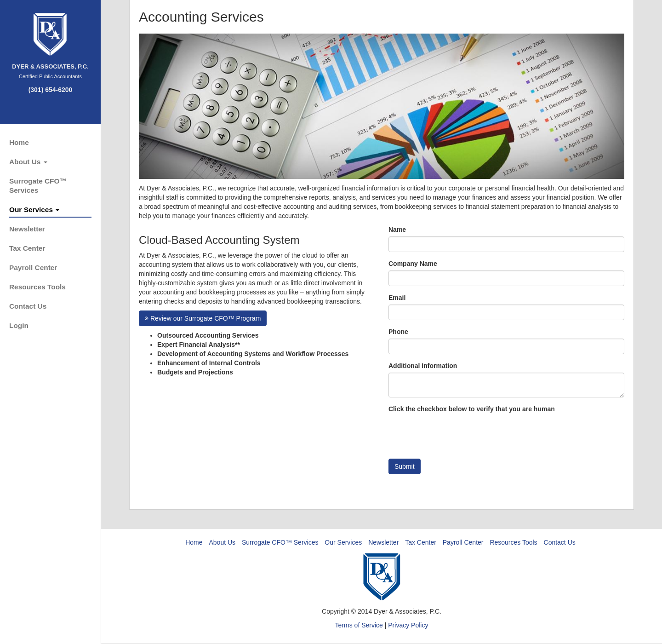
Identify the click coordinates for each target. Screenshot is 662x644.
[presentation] (458, 434)
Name (397, 230)
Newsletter (27, 229)
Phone (398, 332)
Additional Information (423, 366)
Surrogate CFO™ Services (38, 186)
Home (19, 142)
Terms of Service (359, 625)
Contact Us (28, 306)
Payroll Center (33, 267)
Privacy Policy (408, 625)
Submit (405, 466)
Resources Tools (37, 287)
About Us (28, 162)
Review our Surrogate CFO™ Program (203, 318)
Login (19, 325)
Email (397, 298)
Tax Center (27, 248)
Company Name (413, 264)
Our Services (34, 210)
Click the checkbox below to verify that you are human (472, 409)
